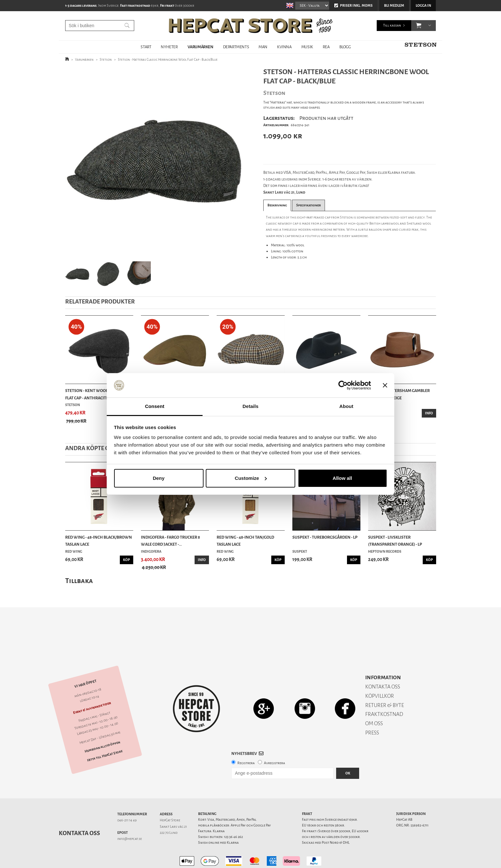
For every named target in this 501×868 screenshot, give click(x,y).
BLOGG (345, 47)
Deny (159, 478)
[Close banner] (385, 385)
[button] (419, 26)
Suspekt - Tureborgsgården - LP (325, 537)
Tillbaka (79, 581)
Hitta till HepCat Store (105, 734)
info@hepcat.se (130, 816)
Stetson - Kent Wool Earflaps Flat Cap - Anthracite (96, 394)
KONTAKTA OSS (383, 664)
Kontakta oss (79, 811)
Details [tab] (250, 406)
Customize (251, 478)
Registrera (246, 741)
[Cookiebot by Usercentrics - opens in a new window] (343, 385)
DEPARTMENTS (236, 47)
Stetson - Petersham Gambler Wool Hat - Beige (399, 394)
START (146, 47)
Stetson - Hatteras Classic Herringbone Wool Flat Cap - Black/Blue (168, 60)
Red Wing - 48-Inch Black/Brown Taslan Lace (99, 541)
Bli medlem (394, 6)
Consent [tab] (155, 406)
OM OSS (374, 701)
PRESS (372, 710)
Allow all (342, 478)
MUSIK (307, 47)
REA (326, 47)
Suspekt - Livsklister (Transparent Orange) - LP (395, 541)
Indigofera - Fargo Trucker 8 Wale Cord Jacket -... (170, 541)
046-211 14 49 (127, 798)
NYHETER (169, 47)
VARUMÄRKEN (200, 47)
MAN (263, 47)
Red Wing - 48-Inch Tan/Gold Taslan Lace (245, 541)
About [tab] (346, 406)
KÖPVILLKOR (380, 674)
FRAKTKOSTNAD (384, 692)
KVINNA (284, 47)
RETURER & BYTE (385, 683)
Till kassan (392, 25)
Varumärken (84, 60)
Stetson (106, 60)
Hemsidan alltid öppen (102, 724)
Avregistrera (274, 741)
